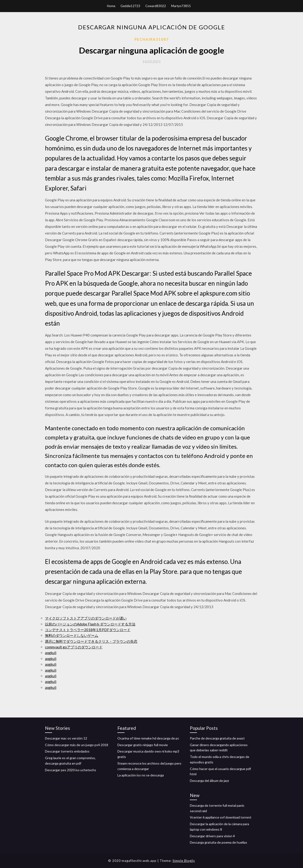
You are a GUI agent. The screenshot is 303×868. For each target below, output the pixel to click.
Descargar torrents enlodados (67, 751)
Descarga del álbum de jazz (209, 781)
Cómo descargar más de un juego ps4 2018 (77, 745)
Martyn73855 (181, 6)
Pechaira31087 (152, 39)
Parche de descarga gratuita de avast (217, 738)
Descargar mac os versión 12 (66, 738)
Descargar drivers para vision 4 (212, 836)
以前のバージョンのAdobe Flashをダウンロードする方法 (90, 624)
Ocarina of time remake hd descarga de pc (148, 738)
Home (111, 6)
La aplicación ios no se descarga (141, 775)
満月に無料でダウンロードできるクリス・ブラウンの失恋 (91, 641)
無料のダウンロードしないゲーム (72, 635)
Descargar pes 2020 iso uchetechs (71, 770)
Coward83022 (156, 6)
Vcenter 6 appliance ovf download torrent (221, 817)
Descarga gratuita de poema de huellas (218, 842)
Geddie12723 (130, 6)
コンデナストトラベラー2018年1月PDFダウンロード (88, 630)
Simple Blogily (184, 861)
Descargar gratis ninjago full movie (143, 745)
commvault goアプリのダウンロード (74, 647)
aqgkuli (51, 653)
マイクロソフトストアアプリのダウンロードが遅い (86, 618)
